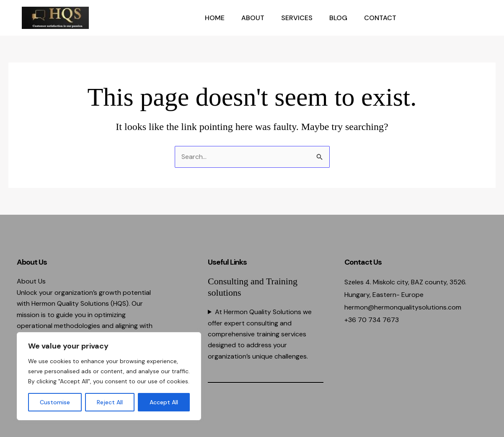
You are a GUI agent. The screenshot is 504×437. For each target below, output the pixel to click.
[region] (109, 376)
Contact (380, 18)
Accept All (164, 402)
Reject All (110, 402)
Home (215, 18)
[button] (448, 18)
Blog (338, 18)
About (253, 18)
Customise (55, 402)
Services (297, 18)
